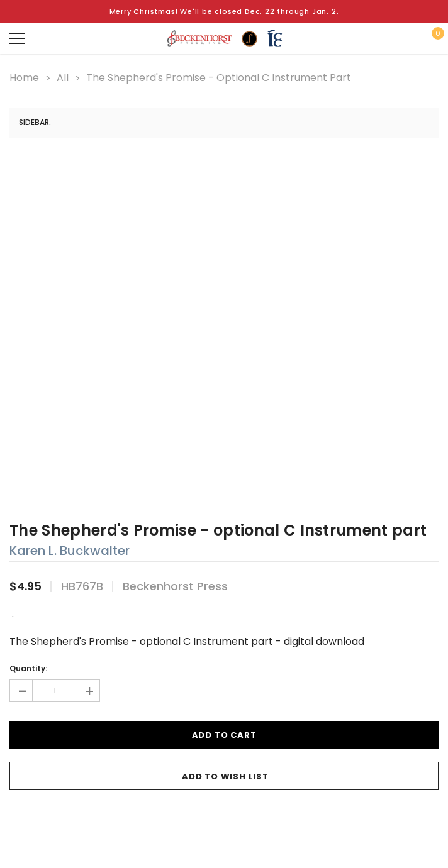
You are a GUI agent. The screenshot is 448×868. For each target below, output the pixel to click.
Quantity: (28, 668)
